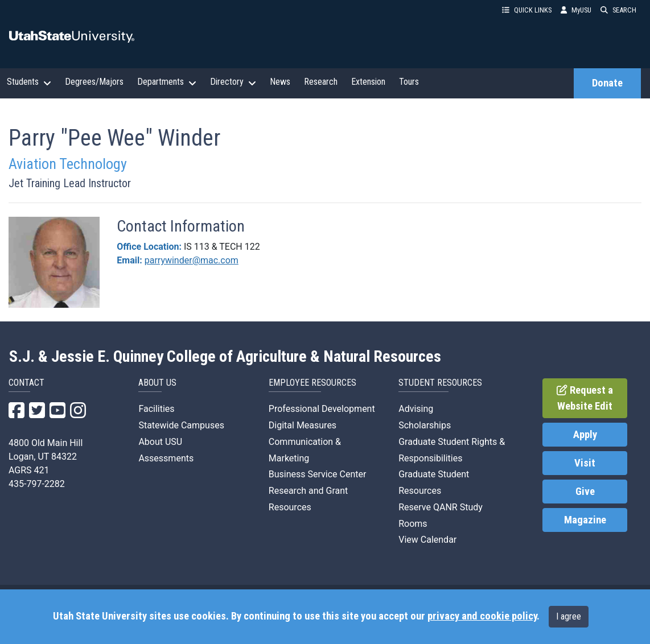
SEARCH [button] (618, 10)
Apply (585, 435)
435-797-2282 (37, 484)
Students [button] (29, 82)
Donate (607, 83)
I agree (569, 616)
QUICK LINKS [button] (527, 10)
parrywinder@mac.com (192, 260)
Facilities (156, 409)
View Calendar (427, 540)
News (280, 82)
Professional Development (322, 409)
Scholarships (425, 425)
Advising (416, 409)
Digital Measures (303, 425)
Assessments (166, 458)
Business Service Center (318, 474)
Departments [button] (167, 82)
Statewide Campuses (181, 425)
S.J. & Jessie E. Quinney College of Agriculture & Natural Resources (225, 357)
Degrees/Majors (94, 82)
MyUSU (576, 10)
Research (321, 82)
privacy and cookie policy (482, 616)
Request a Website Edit (585, 398)
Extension (368, 82)
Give (585, 492)
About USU (160, 442)
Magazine (585, 520)
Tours (409, 82)
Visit (585, 463)
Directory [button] (233, 82)
